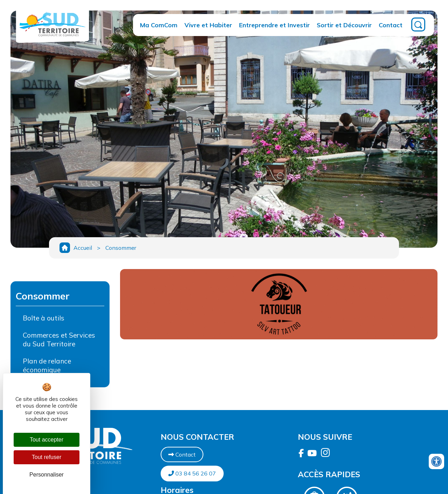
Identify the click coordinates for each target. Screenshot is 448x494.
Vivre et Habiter (208, 25)
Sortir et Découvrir (344, 25)
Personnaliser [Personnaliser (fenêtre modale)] (47, 475)
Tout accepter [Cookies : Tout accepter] (47, 440)
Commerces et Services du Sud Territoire (59, 340)
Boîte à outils (44, 318)
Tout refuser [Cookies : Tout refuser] (47, 457)
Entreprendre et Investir (274, 25)
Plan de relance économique (47, 365)
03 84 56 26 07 (192, 473)
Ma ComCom (159, 25)
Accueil (83, 248)
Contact (391, 25)
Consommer (121, 248)
